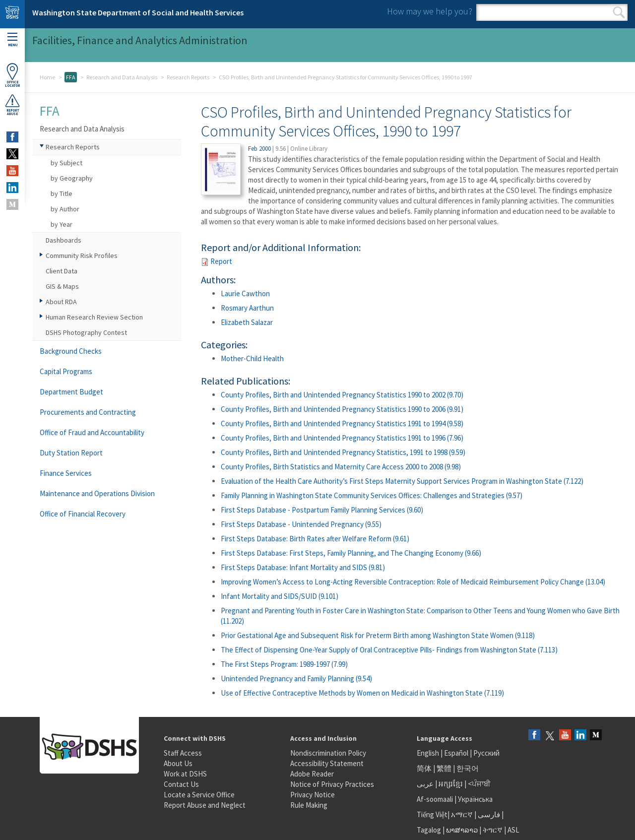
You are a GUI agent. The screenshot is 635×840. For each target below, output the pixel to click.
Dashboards (63, 240)
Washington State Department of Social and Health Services (138, 12)
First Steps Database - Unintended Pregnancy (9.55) (301, 524)
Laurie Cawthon (245, 293)
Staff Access (183, 753)
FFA (71, 77)
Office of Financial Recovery (83, 514)
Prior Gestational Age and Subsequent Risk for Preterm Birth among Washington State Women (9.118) (378, 635)
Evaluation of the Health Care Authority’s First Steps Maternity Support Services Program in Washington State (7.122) (402, 481)
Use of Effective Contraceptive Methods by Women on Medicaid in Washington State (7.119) (362, 693)
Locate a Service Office (199, 795)
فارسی (488, 814)
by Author (65, 209)
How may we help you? (430, 11)
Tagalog (429, 830)
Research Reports (188, 77)
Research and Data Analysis (122, 77)
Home (47, 77)
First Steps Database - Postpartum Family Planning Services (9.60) (322, 510)
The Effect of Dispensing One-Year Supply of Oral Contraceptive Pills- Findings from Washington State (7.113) (389, 650)
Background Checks (71, 351)
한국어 (468, 768)
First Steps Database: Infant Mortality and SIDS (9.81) (303, 567)
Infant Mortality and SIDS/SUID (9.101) (280, 596)
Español (456, 753)
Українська (475, 799)
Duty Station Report (71, 453)
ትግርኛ (493, 830)
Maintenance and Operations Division (97, 493)
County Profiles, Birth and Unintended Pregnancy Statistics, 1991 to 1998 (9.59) (343, 452)
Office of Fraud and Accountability (92, 432)
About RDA (61, 302)
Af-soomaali (435, 799)
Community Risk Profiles (82, 256)
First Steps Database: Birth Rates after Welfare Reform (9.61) (315, 539)
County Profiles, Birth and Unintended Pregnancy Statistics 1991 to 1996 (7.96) (342, 438)
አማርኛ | (464, 814)
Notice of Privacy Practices (332, 784)
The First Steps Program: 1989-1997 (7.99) (284, 664)
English (429, 753)
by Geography (72, 178)
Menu (12, 40)
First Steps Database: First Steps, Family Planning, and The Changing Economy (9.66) (351, 553)
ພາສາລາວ (462, 830)
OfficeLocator (12, 75)
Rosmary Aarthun (247, 308)
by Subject (66, 163)
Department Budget (71, 392)
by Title (62, 194)
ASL (513, 830)
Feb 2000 (259, 149)
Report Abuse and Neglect (205, 805)
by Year (62, 224)
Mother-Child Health (252, 358)
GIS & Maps (62, 286)
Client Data (62, 271)
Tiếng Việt (432, 814)
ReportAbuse (12, 105)
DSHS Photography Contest (86, 332)
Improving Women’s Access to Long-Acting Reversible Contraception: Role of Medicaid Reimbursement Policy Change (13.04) (413, 582)
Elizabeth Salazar (247, 322)
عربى (425, 784)
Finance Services (66, 473)
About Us (178, 763)
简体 (424, 768)
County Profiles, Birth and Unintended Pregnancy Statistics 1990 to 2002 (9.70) (342, 395)
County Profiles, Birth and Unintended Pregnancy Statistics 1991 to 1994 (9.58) (342, 423)
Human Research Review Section (94, 317)
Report (221, 261)
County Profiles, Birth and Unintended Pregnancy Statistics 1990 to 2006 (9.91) (342, 409)
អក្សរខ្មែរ (451, 784)
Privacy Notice (313, 795)
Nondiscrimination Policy (328, 753)
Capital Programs (66, 371)
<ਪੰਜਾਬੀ (479, 784)
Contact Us (181, 784)
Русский (486, 753)
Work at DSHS (185, 774)
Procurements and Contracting (88, 412)
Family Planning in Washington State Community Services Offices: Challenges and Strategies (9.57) (372, 495)
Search (619, 12)
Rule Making (309, 805)
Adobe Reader (312, 774)
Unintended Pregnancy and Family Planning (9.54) (296, 678)
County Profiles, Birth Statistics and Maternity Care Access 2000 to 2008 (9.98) (341, 467)
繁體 (445, 768)
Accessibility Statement (327, 763)
